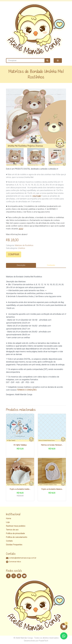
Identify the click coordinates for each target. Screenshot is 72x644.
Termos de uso (12, 530)
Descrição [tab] (21, 265)
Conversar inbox (13, 562)
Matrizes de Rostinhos (24, 245)
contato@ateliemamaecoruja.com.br (21, 558)
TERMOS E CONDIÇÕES (27, 390)
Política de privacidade (15, 533)
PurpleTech (44, 641)
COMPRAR (14, 254)
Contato (9, 541)
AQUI (21, 229)
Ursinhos (22, 248)
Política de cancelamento (17, 537)
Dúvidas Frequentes (14, 545)
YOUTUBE (36, 196)
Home (9, 518)
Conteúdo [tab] (51, 265)
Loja (8, 522)
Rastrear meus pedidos (16, 526)
